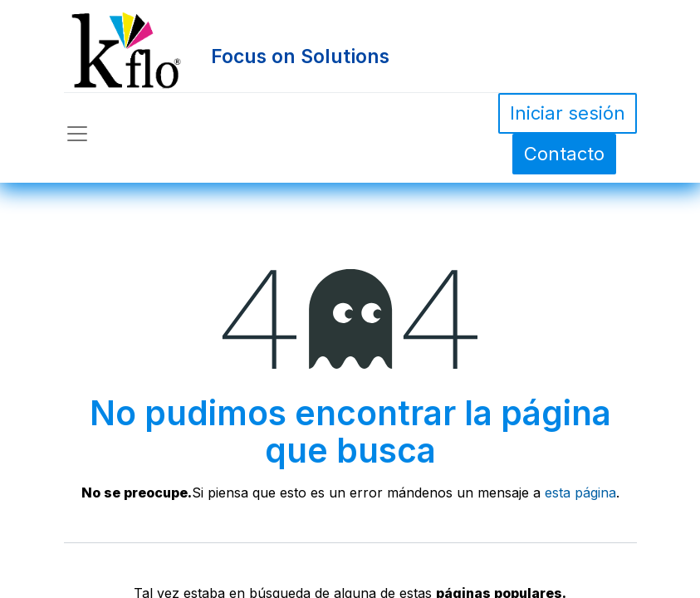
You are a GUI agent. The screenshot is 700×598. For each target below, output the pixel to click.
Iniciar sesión (568, 113)
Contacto (564, 154)
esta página (580, 493)
